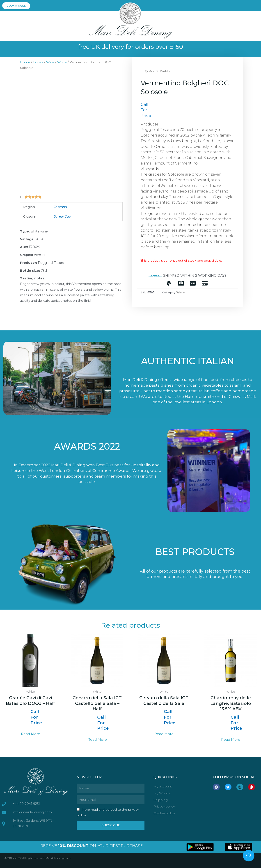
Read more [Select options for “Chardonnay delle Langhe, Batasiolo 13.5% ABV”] (231, 739)
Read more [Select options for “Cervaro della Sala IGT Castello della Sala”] (164, 734)
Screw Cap (62, 216)
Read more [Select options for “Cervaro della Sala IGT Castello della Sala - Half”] (97, 739)
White (62, 62)
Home (25, 62)
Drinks (38, 62)
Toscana (60, 207)
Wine (50, 62)
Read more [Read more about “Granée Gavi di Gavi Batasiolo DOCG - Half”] (31, 734)
